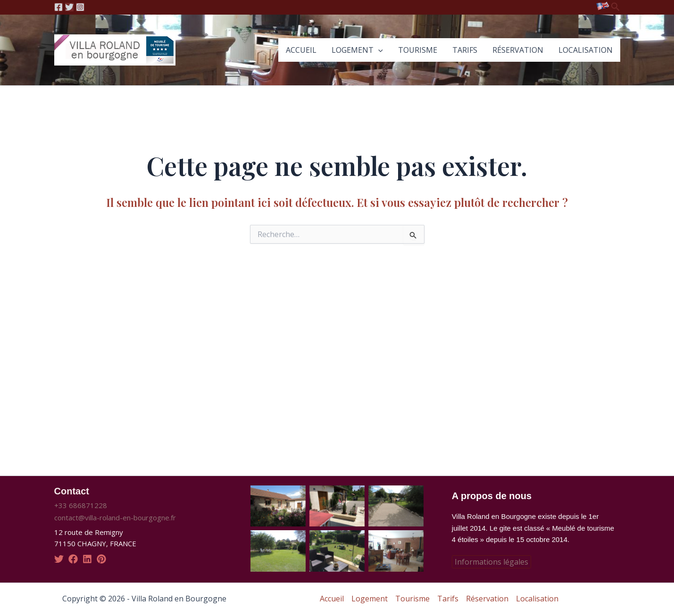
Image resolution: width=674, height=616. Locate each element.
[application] (378, 50)
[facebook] (73, 559)
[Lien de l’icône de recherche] (616, 7)
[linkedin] (87, 559)
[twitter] (59, 559)
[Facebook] (58, 7)
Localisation (586, 50)
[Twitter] (69, 7)
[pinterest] (101, 559)
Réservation (518, 50)
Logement (357, 50)
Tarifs (465, 50)
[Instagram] (80, 7)
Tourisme (418, 50)
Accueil (301, 50)
